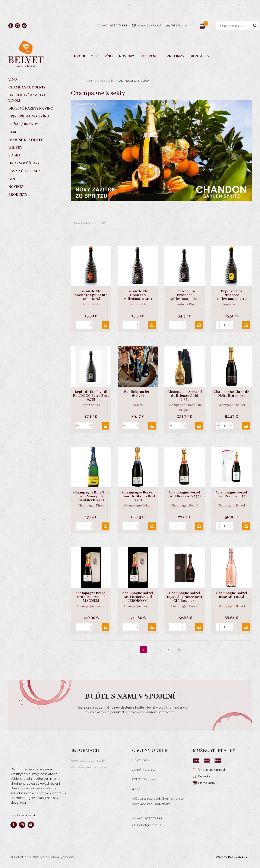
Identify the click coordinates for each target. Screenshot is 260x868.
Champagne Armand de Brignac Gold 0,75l (185, 396)
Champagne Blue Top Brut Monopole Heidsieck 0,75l (91, 496)
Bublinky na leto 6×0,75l (138, 394)
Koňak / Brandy (23, 124)
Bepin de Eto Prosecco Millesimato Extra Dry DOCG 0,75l (231, 297)
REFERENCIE (150, 56)
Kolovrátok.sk (237, 857)
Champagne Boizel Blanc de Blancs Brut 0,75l (138, 496)
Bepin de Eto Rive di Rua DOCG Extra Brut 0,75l (91, 396)
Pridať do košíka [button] (105, 325)
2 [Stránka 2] (154, 650)
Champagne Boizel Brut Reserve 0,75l (232, 495)
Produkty (18, 195)
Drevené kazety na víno (31, 109)
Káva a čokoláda (25, 171)
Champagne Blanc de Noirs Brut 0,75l (231, 394)
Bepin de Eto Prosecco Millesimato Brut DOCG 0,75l (138, 297)
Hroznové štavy (24, 163)
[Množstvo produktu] (84, 325)
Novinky (16, 187)
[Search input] (235, 26)
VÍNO (109, 56)
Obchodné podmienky (88, 761)
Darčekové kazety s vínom (27, 98)
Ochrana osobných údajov (91, 767)
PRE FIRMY (176, 56)
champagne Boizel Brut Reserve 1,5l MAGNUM (91, 597)
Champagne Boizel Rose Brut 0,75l (232, 595)
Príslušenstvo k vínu (29, 116)
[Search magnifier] (255, 26)
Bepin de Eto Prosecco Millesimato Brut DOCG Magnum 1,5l (185, 297)
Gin (12, 179)
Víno (13, 80)
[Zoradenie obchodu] (89, 223)
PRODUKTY (86, 56)
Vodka (14, 156)
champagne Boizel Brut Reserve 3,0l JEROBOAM (138, 597)
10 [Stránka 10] (169, 650)
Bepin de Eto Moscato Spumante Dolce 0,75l (91, 295)
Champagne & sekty (27, 88)
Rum (12, 132)
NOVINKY (127, 56)
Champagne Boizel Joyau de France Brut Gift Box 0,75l (185, 597)
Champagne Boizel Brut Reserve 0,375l (185, 495)
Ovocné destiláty (26, 140)
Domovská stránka (101, 81)
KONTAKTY (200, 56)
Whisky (15, 148)
